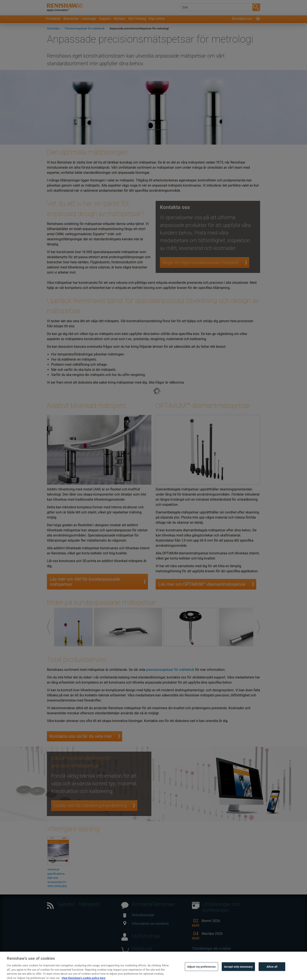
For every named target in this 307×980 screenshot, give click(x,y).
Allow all (272, 971)
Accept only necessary (238, 971)
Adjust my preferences (201, 971)
